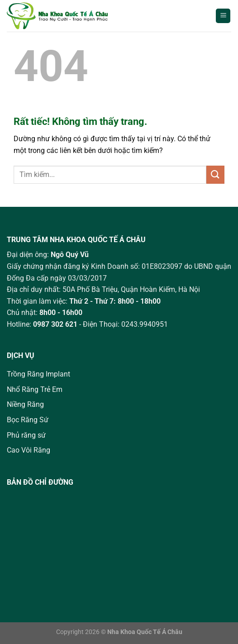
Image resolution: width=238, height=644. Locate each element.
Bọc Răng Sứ (28, 420)
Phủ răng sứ (26, 435)
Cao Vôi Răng (29, 450)
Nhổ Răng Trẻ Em (35, 389)
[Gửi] (215, 174)
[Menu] (223, 16)
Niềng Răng (25, 404)
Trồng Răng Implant (38, 374)
